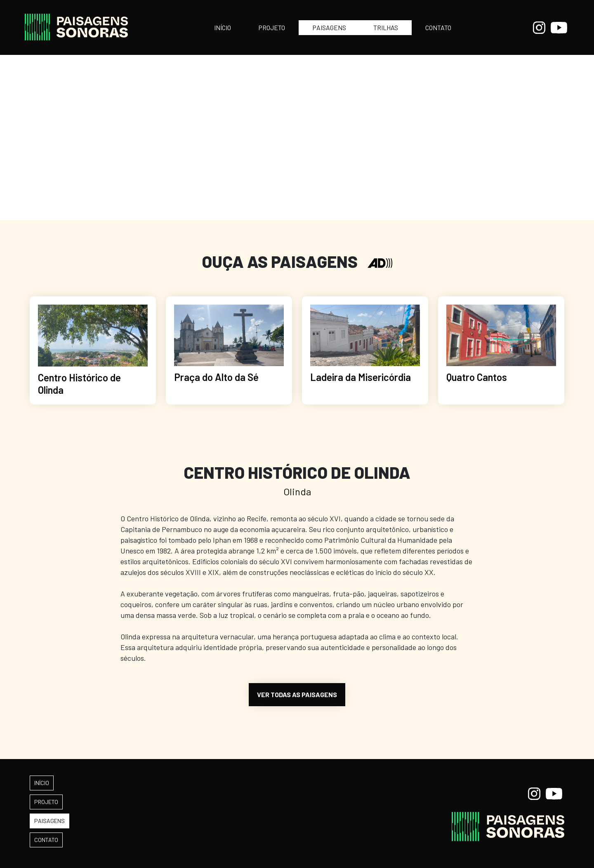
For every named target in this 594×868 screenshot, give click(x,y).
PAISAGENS (329, 27)
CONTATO (438, 27)
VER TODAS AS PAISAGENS (297, 694)
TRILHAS (386, 27)
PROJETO (272, 27)
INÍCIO (223, 27)
